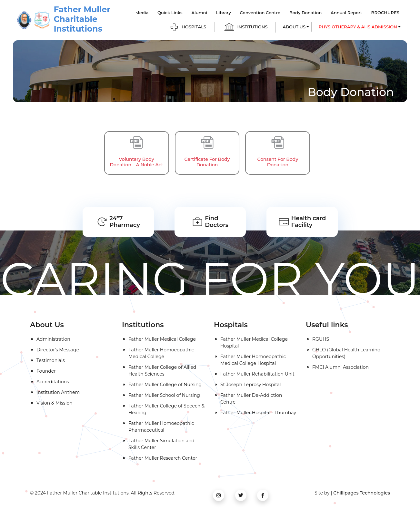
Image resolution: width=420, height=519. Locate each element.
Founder (46, 371)
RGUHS (321, 339)
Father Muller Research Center (163, 458)
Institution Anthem (58, 392)
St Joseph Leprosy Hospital (251, 385)
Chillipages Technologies (362, 493)
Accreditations (53, 382)
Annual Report (346, 13)
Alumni (199, 13)
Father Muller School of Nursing (164, 395)
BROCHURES (385, 13)
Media (142, 13)
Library (224, 13)
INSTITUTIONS (246, 27)
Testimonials (51, 360)
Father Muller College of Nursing (165, 385)
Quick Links (170, 13)
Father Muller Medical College (162, 339)
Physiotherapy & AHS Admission (358, 27)
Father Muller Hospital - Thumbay (258, 413)
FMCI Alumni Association (340, 367)
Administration (53, 339)
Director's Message (58, 350)
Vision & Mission (55, 403)
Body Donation (306, 13)
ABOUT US (294, 27)
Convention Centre (260, 13)
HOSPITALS (188, 27)
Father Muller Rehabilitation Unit (257, 374)
